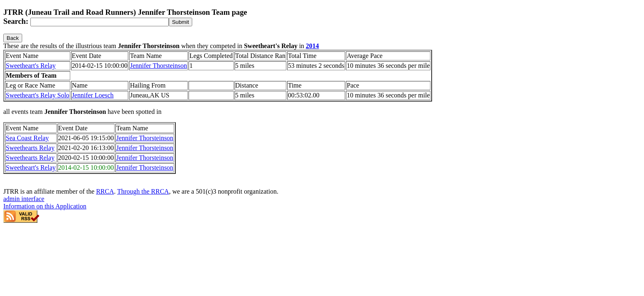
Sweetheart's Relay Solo (38, 95)
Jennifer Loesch (93, 95)
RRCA (105, 191)
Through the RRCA (143, 191)
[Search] (100, 22)
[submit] (181, 22)
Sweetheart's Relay (31, 66)
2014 (313, 46)
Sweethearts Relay (30, 148)
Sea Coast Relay (27, 138)
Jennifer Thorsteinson (158, 66)
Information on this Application (45, 206)
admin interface (24, 199)
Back (13, 38)
